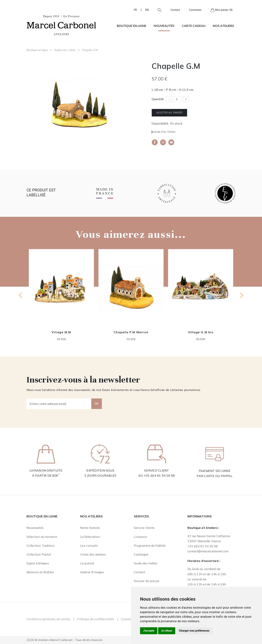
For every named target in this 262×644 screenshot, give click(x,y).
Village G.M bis (201, 332)
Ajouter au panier (169, 113)
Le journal (87, 563)
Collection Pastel (39, 554)
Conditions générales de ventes (48, 619)
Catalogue (141, 554)
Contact (175, 10)
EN (147, 10)
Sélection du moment (42, 537)
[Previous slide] (21, 295)
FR (135, 10)
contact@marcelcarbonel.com (208, 551)
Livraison (140, 537)
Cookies (126, 619)
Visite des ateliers (93, 554)
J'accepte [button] (149, 631)
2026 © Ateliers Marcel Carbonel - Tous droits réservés (65, 640)
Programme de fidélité (150, 546)
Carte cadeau (194, 26)
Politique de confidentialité (96, 619)
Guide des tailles (164, 132)
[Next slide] (241, 295)
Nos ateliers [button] (223, 26)
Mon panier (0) (222, 10)
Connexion (195, 10)
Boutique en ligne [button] (132, 26)
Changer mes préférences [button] (194, 631)
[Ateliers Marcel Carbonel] (61, 25)
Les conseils (89, 546)
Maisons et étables (40, 572)
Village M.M (61, 332)
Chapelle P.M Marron (131, 332)
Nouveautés (164, 26)
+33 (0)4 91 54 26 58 (159, 475)
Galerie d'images (92, 572)
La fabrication (90, 537)
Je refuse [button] (167, 631)
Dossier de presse (147, 581)
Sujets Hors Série (65, 50)
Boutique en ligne (37, 50)
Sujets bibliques (38, 563)
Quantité (158, 99)
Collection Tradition (41, 546)
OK (97, 404)
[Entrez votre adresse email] (59, 404)
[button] (158, 10)
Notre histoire (90, 528)
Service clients (144, 528)
